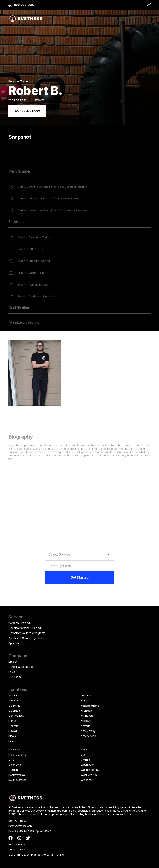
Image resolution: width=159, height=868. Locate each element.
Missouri (86, 721)
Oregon (13, 770)
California (14, 706)
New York (14, 749)
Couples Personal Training (25, 628)
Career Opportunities (21, 667)
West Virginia (89, 775)
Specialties (15, 643)
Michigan (86, 711)
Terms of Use (17, 849)
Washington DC (90, 770)
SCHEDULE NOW (27, 111)
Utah (84, 754)
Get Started (79, 577)
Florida (13, 721)
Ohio (11, 760)
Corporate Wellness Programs (27, 633)
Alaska (13, 695)
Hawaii (13, 731)
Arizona (13, 700)
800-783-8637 (24, 5)
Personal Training (19, 623)
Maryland (86, 700)
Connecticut (16, 716)
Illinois (12, 736)
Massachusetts (90, 706)
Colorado (14, 711)
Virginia (85, 760)
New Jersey (88, 731)
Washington (88, 765)
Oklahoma (15, 765)
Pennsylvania (17, 775)
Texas (85, 749)
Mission (13, 662)
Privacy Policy (17, 844)
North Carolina (17, 754)
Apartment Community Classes (27, 638)
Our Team (15, 677)
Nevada (85, 726)
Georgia (13, 726)
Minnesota (87, 716)
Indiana (13, 741)
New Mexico (88, 736)
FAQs (12, 672)
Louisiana (87, 695)
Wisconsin (87, 780)
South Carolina (17, 780)
